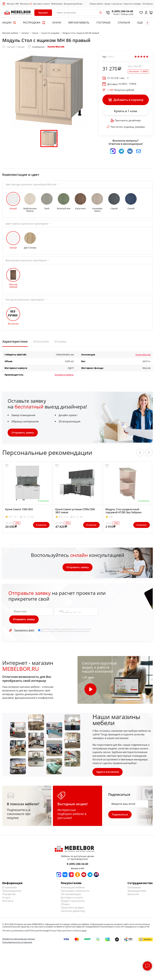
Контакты (8, 901)
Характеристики (15, 342)
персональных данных (79, 632)
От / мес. (116, 78)
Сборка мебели (96, 4)
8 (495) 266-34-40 (122, 11)
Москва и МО (13, 4)
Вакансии (133, 894)
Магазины (26, 4)
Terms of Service (74, 931)
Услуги (6, 898)
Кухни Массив (56, 47)
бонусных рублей (121, 90)
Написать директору (73, 911)
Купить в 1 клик (126, 111)
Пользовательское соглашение (17, 943)
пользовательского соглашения (75, 629)
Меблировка (57, 4)
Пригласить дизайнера (126, 121)
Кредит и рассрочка (113, 4)
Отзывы (60, 342)
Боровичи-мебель (64, 375)
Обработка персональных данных (19, 939)
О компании (10, 888)
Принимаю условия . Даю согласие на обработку (66, 631)
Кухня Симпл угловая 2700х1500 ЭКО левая (75, 511)
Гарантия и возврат (132, 4)
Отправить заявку (23, 433)
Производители (12, 891)
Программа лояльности (75, 891)
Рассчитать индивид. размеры (126, 127)
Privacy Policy (56, 931)
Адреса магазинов (108, 772)
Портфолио (9, 894)
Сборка (65, 904)
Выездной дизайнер (73, 4)
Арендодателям (137, 891)
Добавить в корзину (126, 100)
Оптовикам (148, 4)
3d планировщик (71, 894)
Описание (41, 342)
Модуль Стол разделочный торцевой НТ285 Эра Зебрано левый (124, 513)
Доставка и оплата (42, 4)
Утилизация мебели (73, 888)
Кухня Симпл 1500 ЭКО (19, 510)
